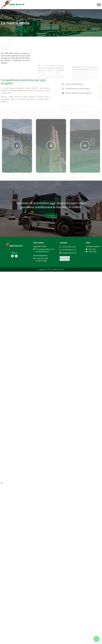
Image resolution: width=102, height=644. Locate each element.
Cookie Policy (65, 260)
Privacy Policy (65, 257)
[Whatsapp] (96, 639)
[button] (17, 146)
